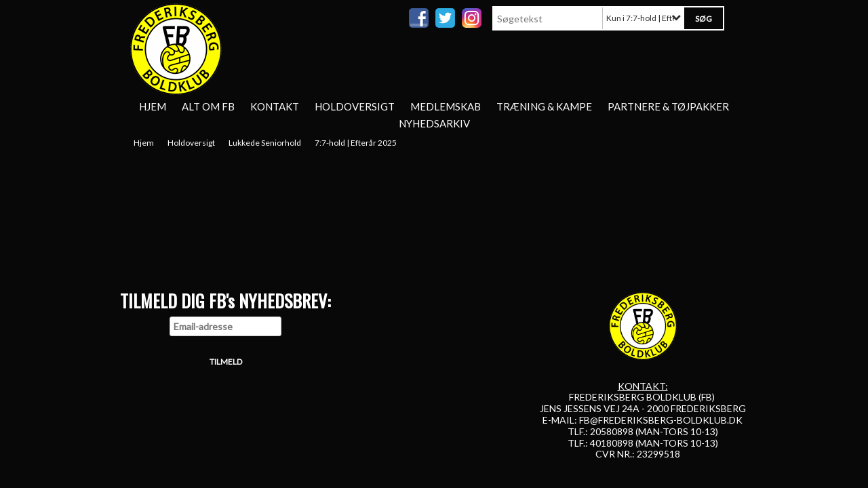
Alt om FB (208, 106)
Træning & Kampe (544, 106)
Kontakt (275, 106)
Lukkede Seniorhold (265, 143)
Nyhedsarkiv (434, 123)
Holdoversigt (355, 106)
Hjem (153, 106)
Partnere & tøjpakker (668, 106)
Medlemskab (446, 106)
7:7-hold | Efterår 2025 (356, 143)
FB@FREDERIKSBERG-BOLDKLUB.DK (661, 420)
